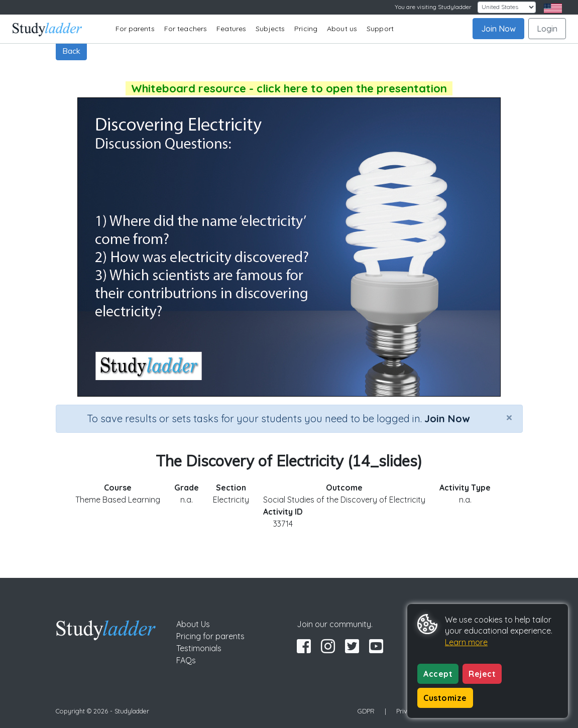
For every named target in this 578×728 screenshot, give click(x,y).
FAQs (186, 660)
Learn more (466, 642)
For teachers (186, 29)
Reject (482, 674)
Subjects (270, 29)
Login (547, 29)
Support (380, 29)
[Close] (509, 417)
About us (342, 29)
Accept (438, 674)
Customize (445, 698)
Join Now (498, 29)
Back (71, 51)
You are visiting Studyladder (433, 7)
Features (231, 29)
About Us (193, 624)
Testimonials (199, 648)
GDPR (366, 711)
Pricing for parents (210, 636)
